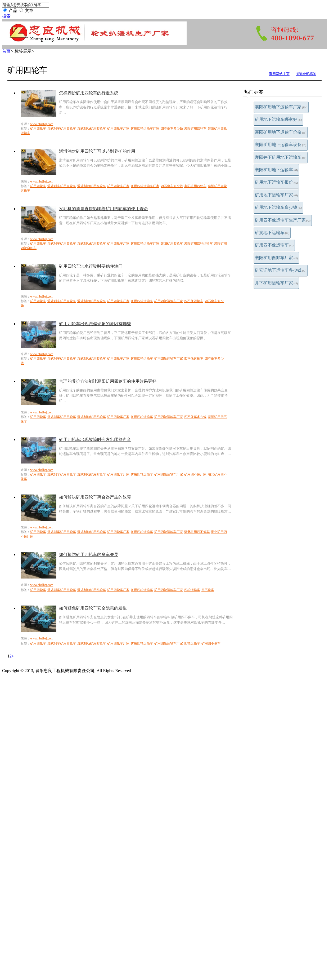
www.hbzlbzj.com (42, 124)
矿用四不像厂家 (195, 474)
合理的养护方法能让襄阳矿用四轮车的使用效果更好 (108, 381)
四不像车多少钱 (172, 129)
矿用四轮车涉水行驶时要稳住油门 (91, 266)
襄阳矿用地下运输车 (276, 170)
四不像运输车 (194, 301)
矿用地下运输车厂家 (276, 195)
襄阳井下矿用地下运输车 (281, 157)
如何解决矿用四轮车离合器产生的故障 (95, 497)
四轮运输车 (192, 590)
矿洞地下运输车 (272, 233)
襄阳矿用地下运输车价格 (281, 132)
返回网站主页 (279, 74)
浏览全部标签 (306, 74)
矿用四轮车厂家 (118, 129)
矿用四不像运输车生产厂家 (283, 220)
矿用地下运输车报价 (276, 182)
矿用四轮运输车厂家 (145, 129)
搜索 (6, 16)
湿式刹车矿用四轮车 (62, 129)
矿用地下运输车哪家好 (278, 119)
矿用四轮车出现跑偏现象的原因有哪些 (95, 324)
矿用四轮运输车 (142, 301)
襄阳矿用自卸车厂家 (276, 258)
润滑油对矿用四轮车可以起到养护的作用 (97, 151)
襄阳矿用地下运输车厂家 (281, 107)
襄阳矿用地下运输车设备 (281, 145)
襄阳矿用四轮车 (195, 129)
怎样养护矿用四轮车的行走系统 (89, 93)
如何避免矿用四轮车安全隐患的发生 (93, 608)
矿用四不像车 (211, 643)
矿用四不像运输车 (274, 245)
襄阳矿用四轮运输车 (199, 244)
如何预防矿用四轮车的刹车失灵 (89, 555)
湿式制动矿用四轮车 (92, 129)
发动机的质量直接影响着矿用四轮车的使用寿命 (103, 209)
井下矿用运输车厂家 (276, 283)
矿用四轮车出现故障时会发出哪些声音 (95, 440)
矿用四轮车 (38, 129)
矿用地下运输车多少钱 (278, 207)
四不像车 (208, 590)
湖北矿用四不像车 (197, 532)
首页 (6, 51)
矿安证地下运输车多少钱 (281, 270)
